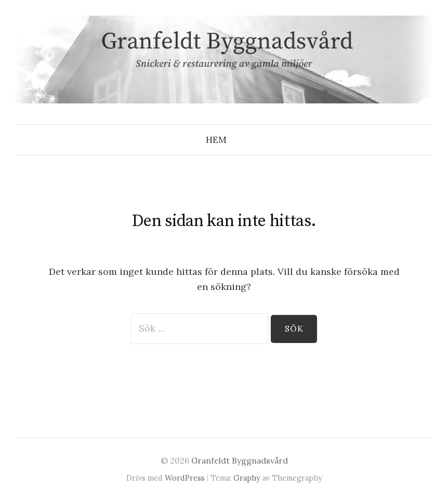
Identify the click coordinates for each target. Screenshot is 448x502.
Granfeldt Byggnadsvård (240, 460)
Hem (216, 140)
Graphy (247, 478)
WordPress (185, 478)
